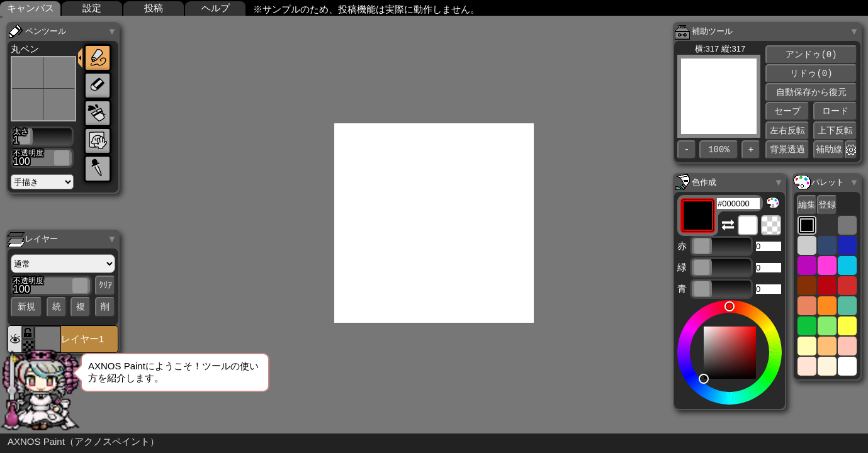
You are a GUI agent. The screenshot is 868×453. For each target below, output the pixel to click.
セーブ (787, 111)
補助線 (829, 149)
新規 (26, 307)
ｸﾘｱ (105, 286)
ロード (835, 111)
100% (719, 150)
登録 (827, 205)
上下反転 (835, 131)
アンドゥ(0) (811, 54)
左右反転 (787, 131)
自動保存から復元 (811, 92)
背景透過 (787, 149)
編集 (807, 205)
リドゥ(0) (811, 73)
